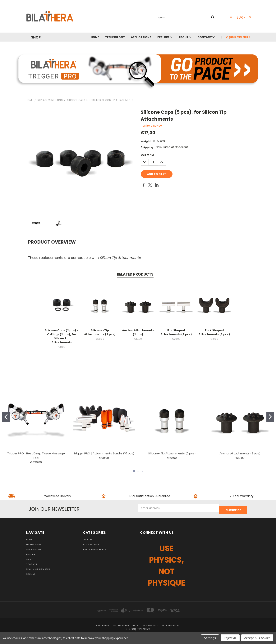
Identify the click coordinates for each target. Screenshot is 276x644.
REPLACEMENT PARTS (94, 548)
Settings (210, 638)
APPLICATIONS (141, 37)
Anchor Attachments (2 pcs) (138, 332)
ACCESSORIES (91, 543)
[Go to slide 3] (142, 471)
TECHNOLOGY (115, 37)
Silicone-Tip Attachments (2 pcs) (100, 332)
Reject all (230, 638)
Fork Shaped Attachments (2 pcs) (214, 332)
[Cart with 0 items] (249, 17)
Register (45, 567)
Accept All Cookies (257, 638)
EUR (239, 17)
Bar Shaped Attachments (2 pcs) (176, 332)
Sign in (30, 567)
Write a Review (153, 126)
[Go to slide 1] (6, 417)
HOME (95, 37)
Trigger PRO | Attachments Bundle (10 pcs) (104, 453)
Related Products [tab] (135, 274)
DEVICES (88, 538)
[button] (138, 68)
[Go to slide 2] (270, 417)
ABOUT (185, 37)
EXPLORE (165, 37)
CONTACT (206, 37)
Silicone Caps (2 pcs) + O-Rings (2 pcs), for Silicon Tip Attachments (62, 336)
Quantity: (147, 155)
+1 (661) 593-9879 (238, 37)
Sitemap (30, 572)
